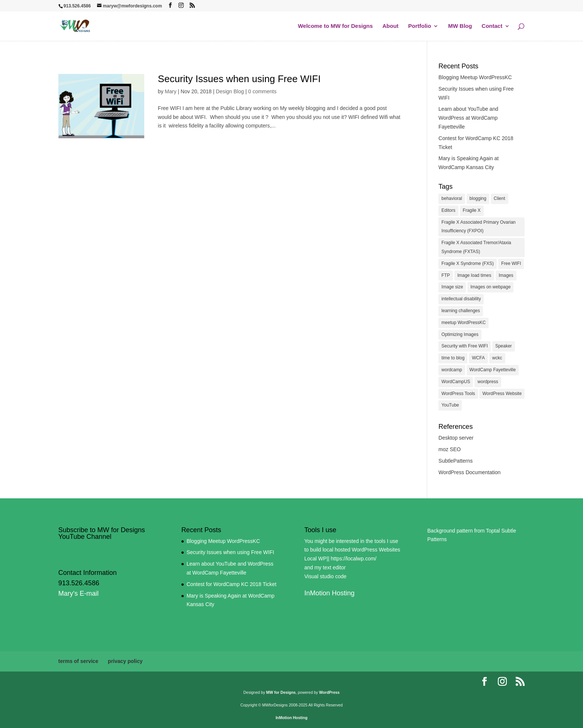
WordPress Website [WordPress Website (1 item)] (502, 394)
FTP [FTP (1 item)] (446, 275)
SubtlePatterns (455, 461)
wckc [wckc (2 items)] (497, 358)
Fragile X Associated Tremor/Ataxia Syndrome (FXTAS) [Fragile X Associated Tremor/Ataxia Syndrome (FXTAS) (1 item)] (476, 247)
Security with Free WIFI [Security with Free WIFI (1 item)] (465, 346)
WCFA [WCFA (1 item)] (478, 358)
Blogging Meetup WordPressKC (475, 77)
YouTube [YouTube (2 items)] (450, 405)
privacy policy (125, 661)
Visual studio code (325, 576)
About (391, 26)
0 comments (262, 91)
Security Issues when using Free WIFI (239, 79)
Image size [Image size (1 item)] (452, 287)
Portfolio (420, 26)
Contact (492, 26)
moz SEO (450, 449)
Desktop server (456, 438)
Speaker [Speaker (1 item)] (504, 346)
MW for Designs (281, 692)
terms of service (78, 661)
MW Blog (460, 26)
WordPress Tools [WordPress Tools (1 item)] (458, 394)
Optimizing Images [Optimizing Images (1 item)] (460, 334)
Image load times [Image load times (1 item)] (474, 275)
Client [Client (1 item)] (500, 198)
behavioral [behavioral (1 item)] (452, 198)
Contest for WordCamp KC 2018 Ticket (232, 584)
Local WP (315, 559)
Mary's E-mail (78, 593)
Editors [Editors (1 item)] (448, 210)
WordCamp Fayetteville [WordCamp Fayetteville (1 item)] (493, 370)
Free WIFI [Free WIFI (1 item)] (511, 263)
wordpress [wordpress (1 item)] (488, 382)
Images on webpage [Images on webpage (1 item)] (490, 287)
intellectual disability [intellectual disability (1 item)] (461, 299)
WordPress (329, 692)
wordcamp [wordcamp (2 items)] (452, 370)
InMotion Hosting (329, 593)
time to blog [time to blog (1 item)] (453, 358)
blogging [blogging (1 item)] (478, 198)
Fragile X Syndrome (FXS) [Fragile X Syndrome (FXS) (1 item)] (468, 263)
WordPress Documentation (469, 472)
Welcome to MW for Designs (335, 26)
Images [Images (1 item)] (506, 275)
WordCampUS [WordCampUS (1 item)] (456, 382)
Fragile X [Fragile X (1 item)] (472, 210)
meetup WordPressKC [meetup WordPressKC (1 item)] (463, 323)
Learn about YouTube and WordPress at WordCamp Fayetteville (468, 118)
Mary (170, 91)
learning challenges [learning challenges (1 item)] (460, 311)
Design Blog (230, 91)
